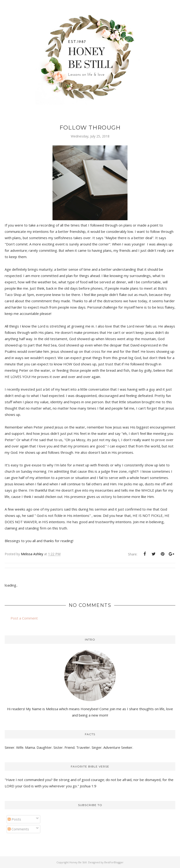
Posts (14, 819)
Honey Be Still (78, 862)
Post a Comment (24, 618)
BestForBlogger (114, 862)
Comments (18, 829)
